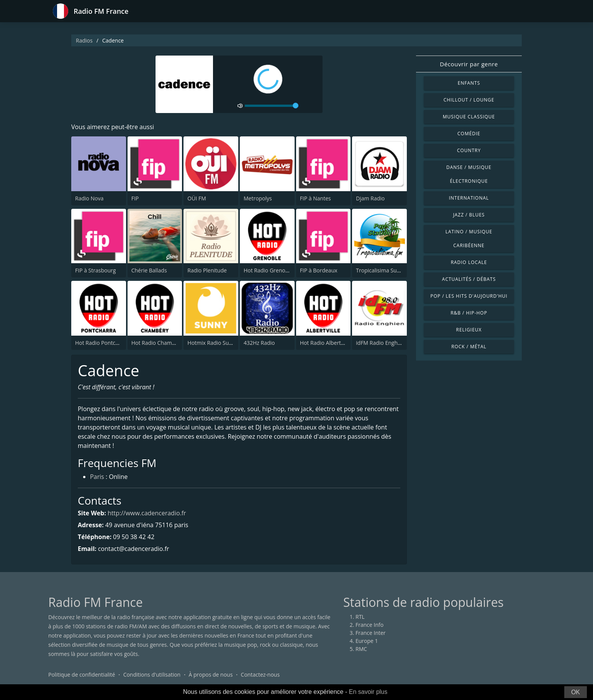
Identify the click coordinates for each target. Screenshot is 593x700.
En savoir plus (368, 692)
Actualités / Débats (469, 279)
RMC (361, 649)
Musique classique (469, 117)
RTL (360, 617)
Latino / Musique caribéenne (469, 239)
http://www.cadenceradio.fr (147, 513)
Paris (97, 477)
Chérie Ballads (149, 270)
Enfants (469, 83)
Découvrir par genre (469, 64)
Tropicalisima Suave (381, 270)
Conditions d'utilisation (152, 675)
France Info (369, 625)
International (469, 198)
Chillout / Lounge (469, 100)
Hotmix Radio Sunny (213, 343)
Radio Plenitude (207, 270)
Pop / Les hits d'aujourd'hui (469, 296)
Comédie (469, 134)
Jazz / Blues (469, 215)
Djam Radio (370, 198)
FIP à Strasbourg (95, 270)
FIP (135, 198)
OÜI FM (197, 198)
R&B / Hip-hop (469, 313)
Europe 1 (367, 641)
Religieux (469, 330)
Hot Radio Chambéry (157, 343)
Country (469, 150)
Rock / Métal (469, 347)
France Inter (371, 633)
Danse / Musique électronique (469, 174)
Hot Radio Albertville (325, 343)
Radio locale (469, 262)
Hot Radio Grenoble (268, 270)
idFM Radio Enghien (381, 343)
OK (576, 692)
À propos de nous (210, 675)
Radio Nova (89, 198)
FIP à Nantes (315, 198)
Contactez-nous (260, 675)
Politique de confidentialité (82, 675)
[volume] (272, 106)
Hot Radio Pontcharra (102, 343)
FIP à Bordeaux (319, 270)
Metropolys (258, 198)
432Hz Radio (259, 343)
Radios (84, 40)
